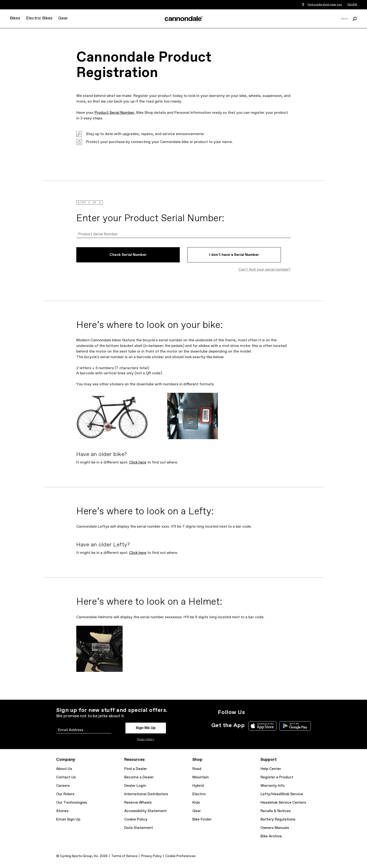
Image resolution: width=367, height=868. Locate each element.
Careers (63, 786)
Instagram (251, 712)
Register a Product (277, 777)
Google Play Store (295, 726)
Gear (63, 18)
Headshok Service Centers (283, 803)
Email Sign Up (68, 819)
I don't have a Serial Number (234, 255)
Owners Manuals (275, 828)
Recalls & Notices (276, 811)
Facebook (272, 712)
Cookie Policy (136, 819)
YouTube (282, 712)
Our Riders (65, 794)
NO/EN (352, 5)
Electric (199, 794)
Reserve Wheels (138, 803)
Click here (138, 462)
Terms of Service (124, 856)
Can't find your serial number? (265, 270)
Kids (196, 803)
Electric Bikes (39, 18)
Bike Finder (202, 819)
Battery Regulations (278, 819)
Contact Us (66, 777)
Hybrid (198, 786)
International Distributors (146, 794)
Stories (62, 811)
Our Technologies (72, 803)
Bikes (15, 18)
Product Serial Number (114, 113)
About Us (64, 769)
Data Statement (139, 828)
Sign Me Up (146, 728)
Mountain (201, 777)
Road (197, 769)
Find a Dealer (136, 769)
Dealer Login (135, 786)
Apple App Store (262, 726)
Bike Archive (271, 836)
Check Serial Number (128, 255)
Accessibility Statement (145, 811)
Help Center (271, 769)
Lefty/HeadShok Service (282, 794)
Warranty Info (273, 786)
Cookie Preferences (180, 856)
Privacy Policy (146, 739)
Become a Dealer (139, 777)
